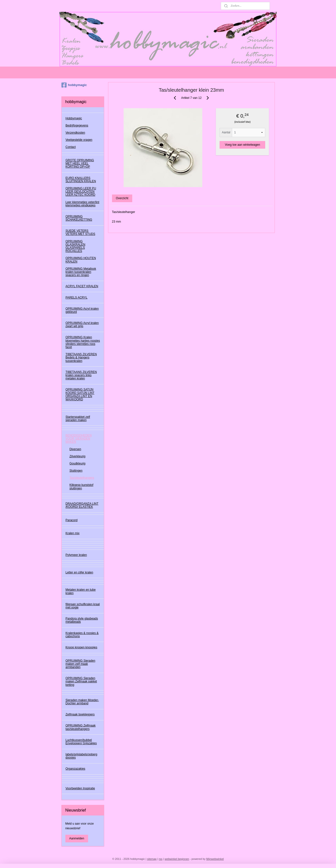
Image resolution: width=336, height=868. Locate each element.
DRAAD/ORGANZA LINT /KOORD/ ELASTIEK (82, 505)
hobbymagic (74, 85)
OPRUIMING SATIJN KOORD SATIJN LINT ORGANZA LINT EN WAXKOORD (80, 394)
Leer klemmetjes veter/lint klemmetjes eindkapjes (83, 204)
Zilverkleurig (78, 456)
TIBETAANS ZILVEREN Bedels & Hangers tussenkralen (81, 357)
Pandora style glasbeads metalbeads (82, 620)
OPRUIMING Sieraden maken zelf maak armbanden (81, 664)
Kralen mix (73, 533)
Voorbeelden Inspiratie (80, 788)
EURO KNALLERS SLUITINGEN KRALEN (81, 180)
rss (161, 859)
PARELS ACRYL (77, 298)
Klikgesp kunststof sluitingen (82, 487)
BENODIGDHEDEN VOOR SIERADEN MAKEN (79, 439)
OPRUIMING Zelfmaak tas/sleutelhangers (81, 727)
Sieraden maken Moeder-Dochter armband (82, 702)
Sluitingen (76, 471)
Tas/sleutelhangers (82, 478)
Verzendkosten (75, 133)
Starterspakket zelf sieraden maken (78, 418)
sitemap (152, 859)
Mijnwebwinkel (215, 859)
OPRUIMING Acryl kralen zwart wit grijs (82, 325)
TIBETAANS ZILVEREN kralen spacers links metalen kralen (81, 375)
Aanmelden (77, 838)
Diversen (75, 449)
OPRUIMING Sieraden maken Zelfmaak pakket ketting (81, 681)
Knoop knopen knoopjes (82, 647)
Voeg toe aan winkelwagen (242, 145)
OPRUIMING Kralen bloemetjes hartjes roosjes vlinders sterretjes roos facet (83, 342)
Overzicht (122, 198)
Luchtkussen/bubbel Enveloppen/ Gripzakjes (81, 742)
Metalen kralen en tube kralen (81, 591)
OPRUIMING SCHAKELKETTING (79, 218)
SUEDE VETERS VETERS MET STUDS (80, 232)
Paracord (72, 520)
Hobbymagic (74, 118)
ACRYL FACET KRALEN (82, 286)
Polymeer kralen (76, 555)
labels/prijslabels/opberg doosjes (82, 756)
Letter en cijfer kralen (79, 572)
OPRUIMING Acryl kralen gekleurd (82, 310)
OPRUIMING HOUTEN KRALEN (81, 260)
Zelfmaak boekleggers (80, 714)
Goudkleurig (78, 463)
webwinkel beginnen (177, 859)
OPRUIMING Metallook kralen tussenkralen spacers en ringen (81, 272)
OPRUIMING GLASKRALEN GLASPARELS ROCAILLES (75, 246)
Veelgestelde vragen (79, 140)
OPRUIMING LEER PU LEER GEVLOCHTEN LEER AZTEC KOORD (81, 192)
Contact (71, 147)
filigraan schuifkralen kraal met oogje (83, 606)
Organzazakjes (75, 769)
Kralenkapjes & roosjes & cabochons (82, 635)
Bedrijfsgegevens (77, 125)
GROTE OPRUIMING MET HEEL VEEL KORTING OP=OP (80, 163)
